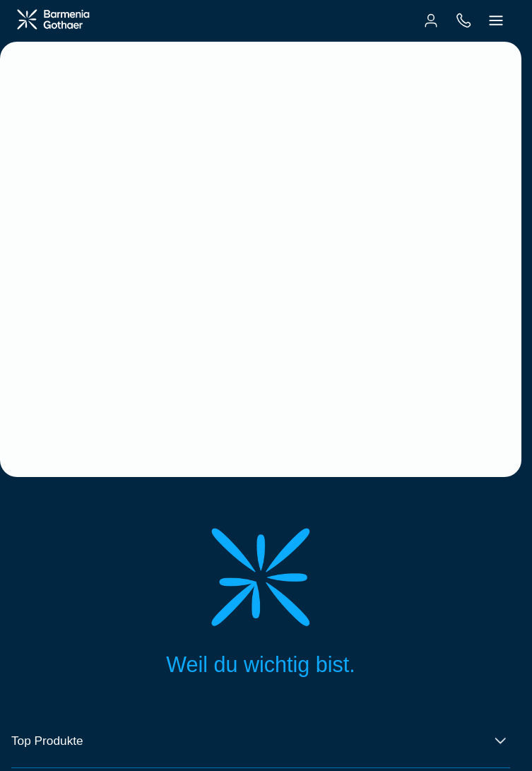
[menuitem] (431, 20)
